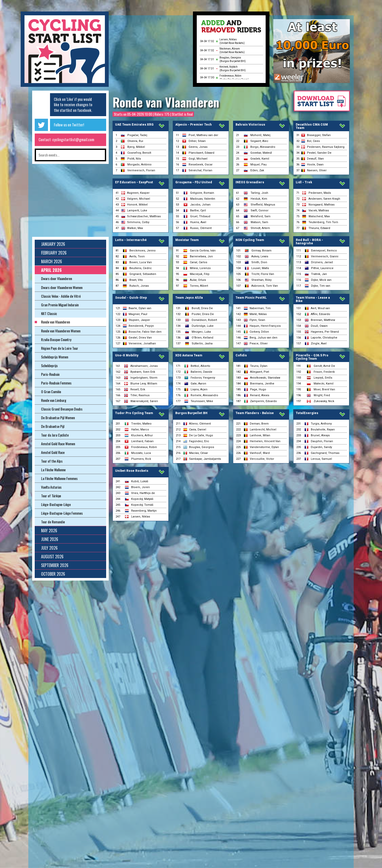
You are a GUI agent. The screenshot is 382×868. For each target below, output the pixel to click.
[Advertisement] (151, 51)
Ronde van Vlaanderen (166, 102)
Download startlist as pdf (319, 104)
